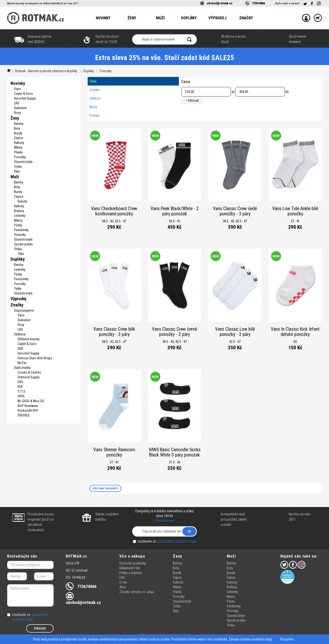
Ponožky (106, 71)
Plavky (18, 152)
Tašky (18, 289)
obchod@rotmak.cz (220, 3)
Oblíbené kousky (29, 339)
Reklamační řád (129, 568)
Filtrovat (192, 101)
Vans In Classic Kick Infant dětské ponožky (295, 332)
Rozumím (287, 639)
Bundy (18, 133)
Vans (18, 89)
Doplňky (189, 18)
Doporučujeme (24, 310)
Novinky (103, 18)
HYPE (21, 396)
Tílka (21, 254)
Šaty (17, 171)
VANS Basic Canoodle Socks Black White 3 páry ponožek (175, 452)
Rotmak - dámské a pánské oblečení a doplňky (46, 71)
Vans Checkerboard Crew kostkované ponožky (114, 211)
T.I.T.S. (22, 391)
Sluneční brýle (23, 162)
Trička (18, 167)
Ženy (132, 18)
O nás (123, 582)
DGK (20, 349)
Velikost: (95, 98)
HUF (20, 387)
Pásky (18, 225)
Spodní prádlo (23, 244)
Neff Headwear (28, 406)
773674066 (258, 3)
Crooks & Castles (29, 372)
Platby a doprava (131, 573)
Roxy (17, 113)
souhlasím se (164, 541)
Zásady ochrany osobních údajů (250, 639)
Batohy (19, 124)
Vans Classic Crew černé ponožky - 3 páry (175, 332)
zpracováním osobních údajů (176, 541)
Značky (246, 18)
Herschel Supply (25, 98)
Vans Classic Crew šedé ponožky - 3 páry (235, 211)
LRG (17, 103)
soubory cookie (159, 639)
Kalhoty (19, 143)
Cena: (93, 81)
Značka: (95, 90)
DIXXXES (24, 415)
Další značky (22, 368)
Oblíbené (20, 334)
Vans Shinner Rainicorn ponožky (114, 452)
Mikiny (18, 147)
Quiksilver (20, 108)
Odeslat (40, 628)
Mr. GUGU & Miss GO (31, 401)
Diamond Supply (29, 377)
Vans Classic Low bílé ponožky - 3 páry (235, 332)
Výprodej (218, 18)
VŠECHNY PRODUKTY (105, 488)
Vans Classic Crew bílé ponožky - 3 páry (114, 332)
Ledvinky (20, 216)
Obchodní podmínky (133, 563)
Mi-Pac (22, 363)
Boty (17, 128)
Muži (160, 18)
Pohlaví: (95, 116)
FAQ (122, 578)
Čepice (19, 138)
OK (189, 532)
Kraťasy (19, 211)
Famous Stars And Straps (35, 358)
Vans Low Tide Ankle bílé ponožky (295, 211)
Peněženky (21, 230)
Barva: (94, 107)
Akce (122, 587)
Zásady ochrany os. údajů (137, 592)
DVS (20, 382)
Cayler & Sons (23, 94)
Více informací (164, 521)
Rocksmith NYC (28, 411)
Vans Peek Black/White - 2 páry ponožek (175, 211)
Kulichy (22, 201)
